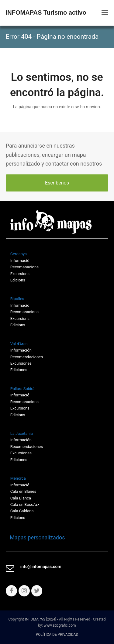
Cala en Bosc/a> (25, 504)
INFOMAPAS (35, 619)
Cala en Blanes (23, 491)
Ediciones (19, 370)
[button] (105, 13)
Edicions (18, 280)
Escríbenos (57, 183)
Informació (20, 395)
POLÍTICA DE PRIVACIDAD (57, 635)
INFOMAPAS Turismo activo (46, 13)
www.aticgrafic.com (60, 625)
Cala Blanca (21, 498)
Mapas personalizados (35, 537)
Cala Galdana (22, 511)
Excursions (20, 274)
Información (21, 350)
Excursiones (21, 363)
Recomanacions (24, 267)
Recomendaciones (27, 357)
